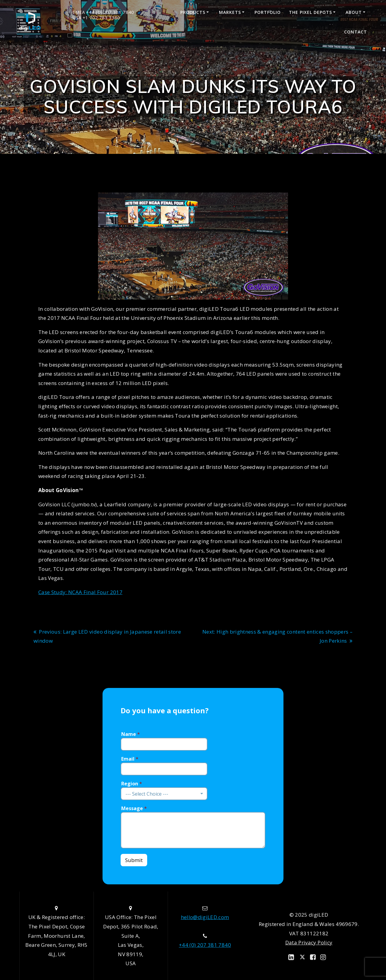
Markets (230, 12)
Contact (356, 32)
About (354, 12)
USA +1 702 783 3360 (96, 17)
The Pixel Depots (310, 12)
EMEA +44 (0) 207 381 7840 (103, 12)
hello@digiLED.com (205, 917)
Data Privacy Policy (309, 942)
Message (134, 808)
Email (130, 759)
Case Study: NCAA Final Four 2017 (80, 592)
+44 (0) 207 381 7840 (205, 945)
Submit (134, 860)
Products (193, 12)
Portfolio (268, 12)
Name (131, 734)
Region (132, 784)
